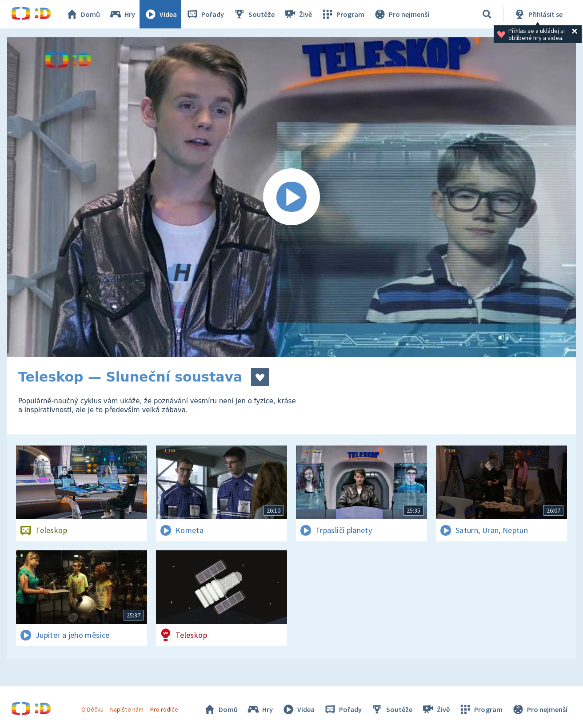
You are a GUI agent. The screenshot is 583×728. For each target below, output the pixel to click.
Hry (122, 14)
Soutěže (254, 14)
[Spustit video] (291, 197)
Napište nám (127, 709)
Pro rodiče (164, 709)
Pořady (205, 14)
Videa (160, 14)
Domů (83, 14)
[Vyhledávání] (487, 14)
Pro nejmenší (401, 14)
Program (343, 14)
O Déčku (92, 709)
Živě (298, 14)
